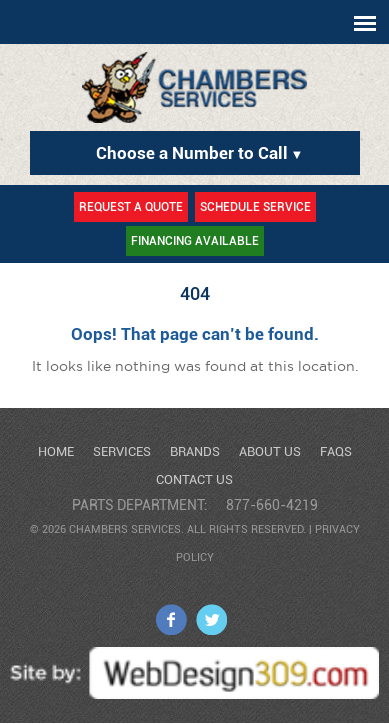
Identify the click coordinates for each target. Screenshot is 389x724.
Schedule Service (255, 207)
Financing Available (195, 241)
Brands (195, 451)
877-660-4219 (272, 505)
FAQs (336, 451)
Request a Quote (131, 207)
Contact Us (194, 479)
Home (56, 451)
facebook (171, 619)
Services (122, 451)
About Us (270, 451)
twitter (211, 619)
